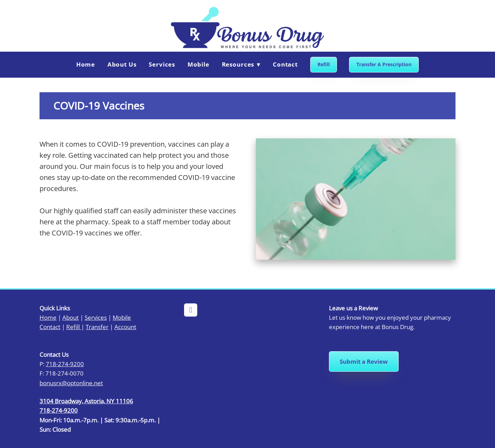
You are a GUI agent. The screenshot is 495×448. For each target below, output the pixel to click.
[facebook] (191, 310)
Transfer (97, 327)
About (71, 317)
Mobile (198, 64)
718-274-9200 (65, 364)
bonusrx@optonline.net (71, 383)
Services (162, 64)
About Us (122, 64)
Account (125, 327)
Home (86, 64)
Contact (285, 64)
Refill (324, 64)
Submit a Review (364, 361)
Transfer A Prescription (384, 64)
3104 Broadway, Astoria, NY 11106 (86, 401)
